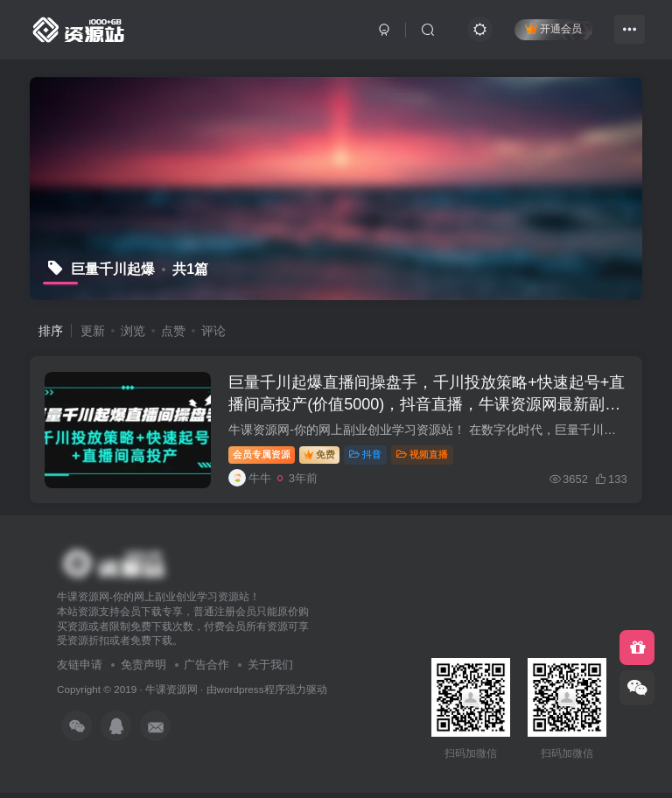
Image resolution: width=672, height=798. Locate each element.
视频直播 (425, 457)
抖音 (368, 457)
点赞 (173, 331)
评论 (213, 331)
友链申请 (80, 671)
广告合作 (206, 671)
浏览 (133, 331)
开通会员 (553, 28)
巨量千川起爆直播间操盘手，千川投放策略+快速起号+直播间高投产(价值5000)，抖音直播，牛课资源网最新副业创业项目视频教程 (424, 407)
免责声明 (143, 671)
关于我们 (270, 671)
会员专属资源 (264, 457)
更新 (93, 331)
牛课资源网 (171, 694)
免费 (322, 457)
